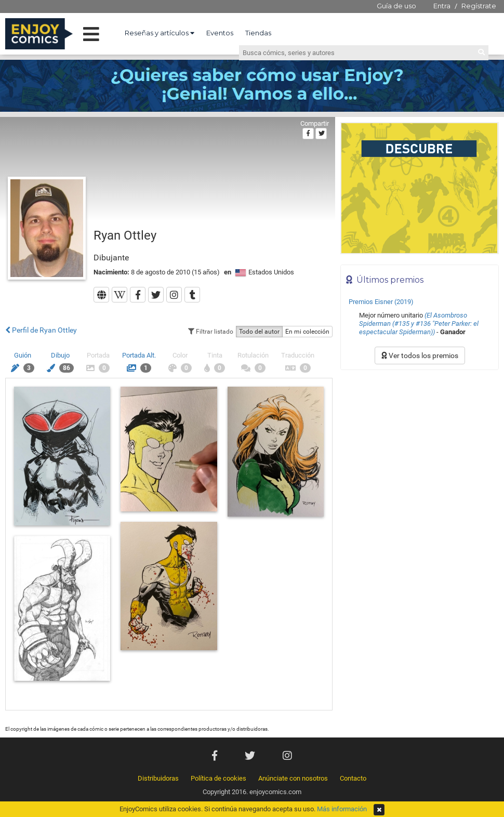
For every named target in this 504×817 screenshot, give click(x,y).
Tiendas (258, 33)
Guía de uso (396, 6)
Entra (442, 6)
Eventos (220, 33)
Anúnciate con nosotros (293, 778)
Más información (342, 809)
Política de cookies (218, 778)
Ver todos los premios (420, 355)
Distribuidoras (158, 778)
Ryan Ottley (125, 235)
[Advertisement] (420, 445)
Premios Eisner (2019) (381, 302)
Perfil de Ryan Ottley (41, 330)
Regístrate (479, 6)
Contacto (353, 778)
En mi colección (307, 332)
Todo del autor (259, 332)
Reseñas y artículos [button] (160, 33)
